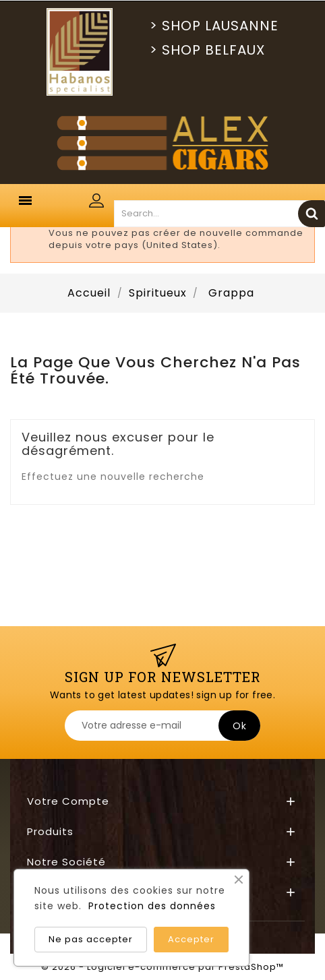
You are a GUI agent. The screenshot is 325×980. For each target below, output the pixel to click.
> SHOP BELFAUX (207, 50)
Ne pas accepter (91, 939)
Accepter (191, 939)
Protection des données (152, 906)
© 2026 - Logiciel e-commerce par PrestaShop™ (162, 967)
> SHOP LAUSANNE (214, 26)
